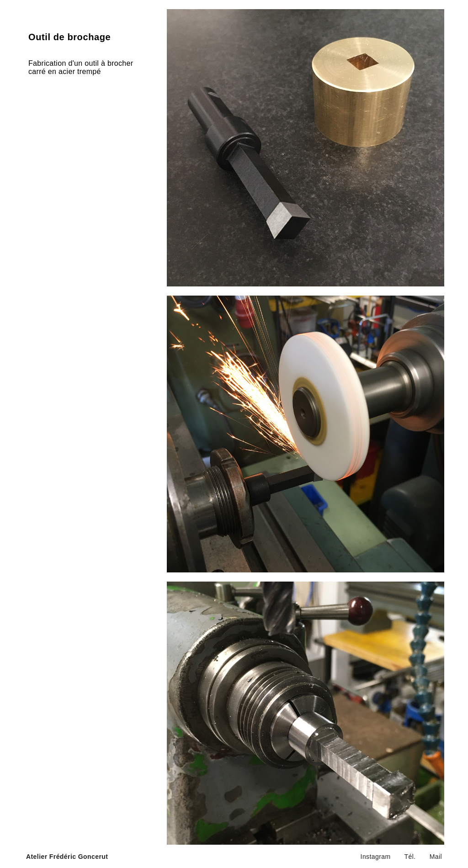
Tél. (410, 857)
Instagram (376, 857)
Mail (436, 857)
